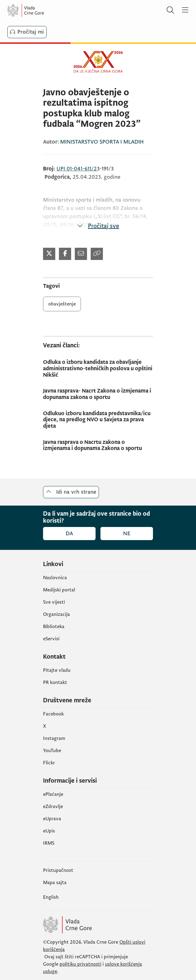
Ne (127, 534)
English (51, 897)
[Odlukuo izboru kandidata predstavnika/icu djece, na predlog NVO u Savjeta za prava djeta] (98, 420)
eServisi (51, 639)
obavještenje (62, 304)
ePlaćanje (53, 794)
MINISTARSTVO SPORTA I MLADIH (102, 142)
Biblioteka (54, 627)
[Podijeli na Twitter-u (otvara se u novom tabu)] (49, 254)
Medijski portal (59, 590)
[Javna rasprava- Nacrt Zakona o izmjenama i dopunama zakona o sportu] (98, 394)
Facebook (53, 714)
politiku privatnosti (80, 964)
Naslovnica (55, 578)
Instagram (54, 738)
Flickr (49, 763)
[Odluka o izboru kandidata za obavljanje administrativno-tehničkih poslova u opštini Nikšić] (98, 369)
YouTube (52, 751)
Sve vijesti (54, 602)
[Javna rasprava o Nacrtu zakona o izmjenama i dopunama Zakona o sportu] (98, 446)
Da (69, 534)
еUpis (49, 831)
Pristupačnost (58, 870)
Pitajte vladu (57, 670)
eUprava (52, 819)
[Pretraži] (170, 10)
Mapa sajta (55, 883)
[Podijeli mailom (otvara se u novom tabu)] (81, 254)
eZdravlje (53, 806)
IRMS (49, 843)
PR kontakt (55, 682)
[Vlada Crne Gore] (44, 10)
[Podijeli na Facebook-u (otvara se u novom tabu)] (65, 254)
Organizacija (56, 614)
